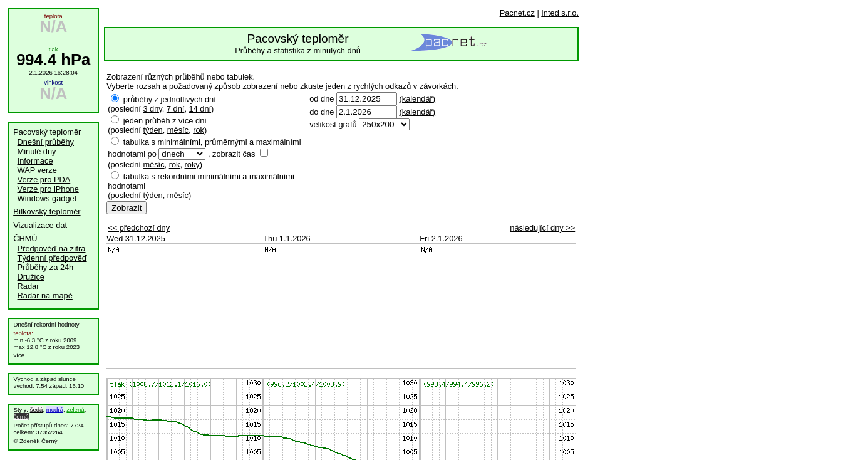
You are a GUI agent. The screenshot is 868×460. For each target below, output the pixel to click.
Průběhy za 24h (46, 267)
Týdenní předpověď (52, 258)
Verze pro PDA (44, 180)
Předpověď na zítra (52, 248)
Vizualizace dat (40, 225)
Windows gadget (47, 198)
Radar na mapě (45, 295)
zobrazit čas (234, 154)
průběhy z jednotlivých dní (170, 99)
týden (152, 130)
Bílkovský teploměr (47, 212)
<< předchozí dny (139, 228)
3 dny (152, 109)
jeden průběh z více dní (165, 121)
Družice (31, 277)
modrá (55, 410)
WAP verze (37, 170)
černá (21, 416)
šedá (37, 410)
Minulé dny (37, 151)
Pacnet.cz (517, 13)
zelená (75, 410)
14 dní (200, 109)
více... (22, 355)
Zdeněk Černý (38, 441)
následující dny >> (542, 228)
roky (192, 165)
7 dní (175, 109)
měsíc (178, 130)
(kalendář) (417, 99)
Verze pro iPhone (48, 189)
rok (199, 130)
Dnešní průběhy (46, 142)
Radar (28, 286)
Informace (35, 161)
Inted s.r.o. (560, 13)
